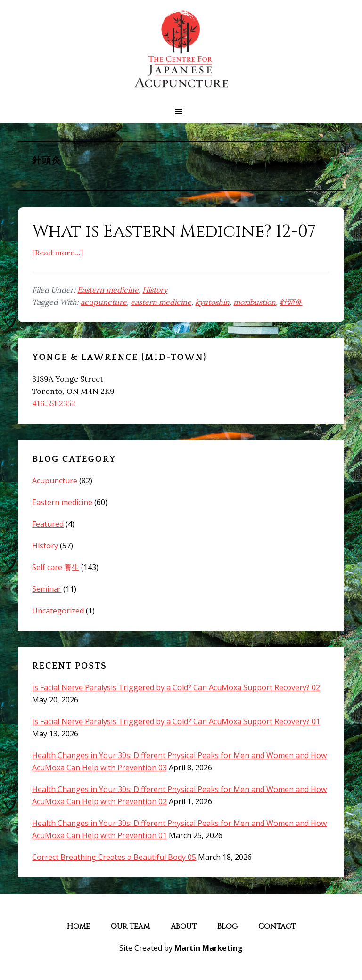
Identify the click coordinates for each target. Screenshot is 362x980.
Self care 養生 (56, 567)
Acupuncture (55, 481)
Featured (48, 524)
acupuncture (104, 302)
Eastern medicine (108, 290)
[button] (181, 111)
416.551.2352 (54, 403)
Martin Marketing (209, 948)
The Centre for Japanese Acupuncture (181, 49)
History (155, 290)
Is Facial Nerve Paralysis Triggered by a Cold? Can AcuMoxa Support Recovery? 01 (176, 721)
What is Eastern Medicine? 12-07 (174, 231)
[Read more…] (58, 253)
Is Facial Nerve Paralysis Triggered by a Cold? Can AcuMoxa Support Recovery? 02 (176, 687)
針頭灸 (291, 302)
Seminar (47, 589)
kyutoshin (212, 302)
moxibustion (255, 302)
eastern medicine (161, 302)
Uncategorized (58, 611)
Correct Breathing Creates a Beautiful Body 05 (114, 857)
